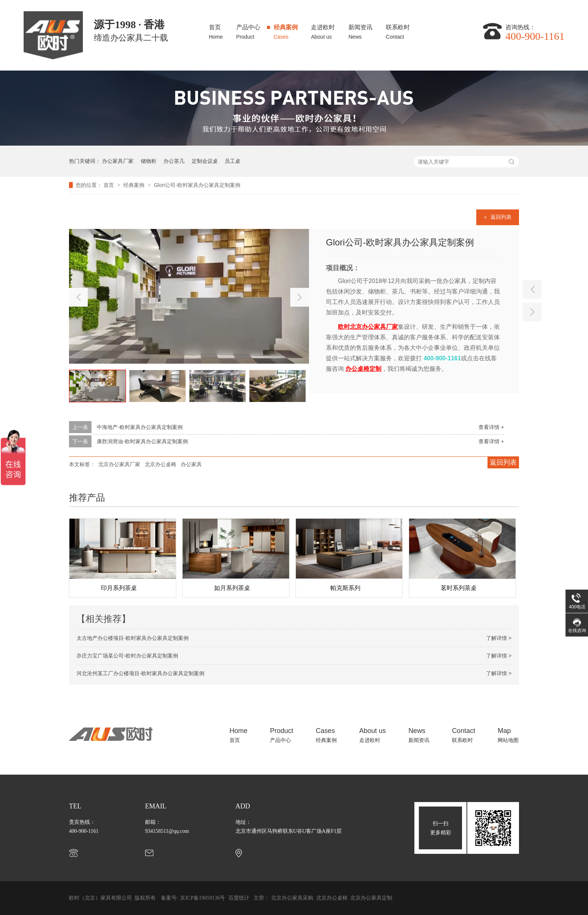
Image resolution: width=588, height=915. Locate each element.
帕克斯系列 (345, 588)
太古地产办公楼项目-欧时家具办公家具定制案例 (133, 638)
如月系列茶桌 (232, 588)
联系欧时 (398, 30)
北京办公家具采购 (293, 898)
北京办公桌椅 (160, 464)
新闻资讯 (360, 30)
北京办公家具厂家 (119, 464)
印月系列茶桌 (119, 588)
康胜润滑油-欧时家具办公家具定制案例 (142, 441)
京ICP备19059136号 (202, 898)
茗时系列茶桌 (459, 588)
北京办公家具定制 (371, 898)
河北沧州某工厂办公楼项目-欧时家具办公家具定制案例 (140, 673)
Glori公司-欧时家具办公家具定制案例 (197, 185)
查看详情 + (491, 427)
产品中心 (248, 30)
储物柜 (148, 161)
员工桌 (232, 161)
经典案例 (286, 30)
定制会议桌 (205, 161)
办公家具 (191, 464)
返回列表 (501, 217)
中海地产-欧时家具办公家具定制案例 (140, 427)
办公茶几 (174, 161)
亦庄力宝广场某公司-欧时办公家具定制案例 (127, 656)
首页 (216, 30)
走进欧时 (323, 30)
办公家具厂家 (118, 161)
